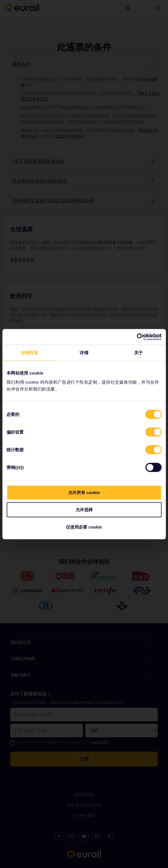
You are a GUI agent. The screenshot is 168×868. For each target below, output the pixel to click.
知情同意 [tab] (30, 353)
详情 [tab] (84, 353)
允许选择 (84, 510)
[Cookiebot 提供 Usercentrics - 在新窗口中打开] (137, 337)
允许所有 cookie (84, 492)
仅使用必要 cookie (84, 527)
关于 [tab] (138, 353)
